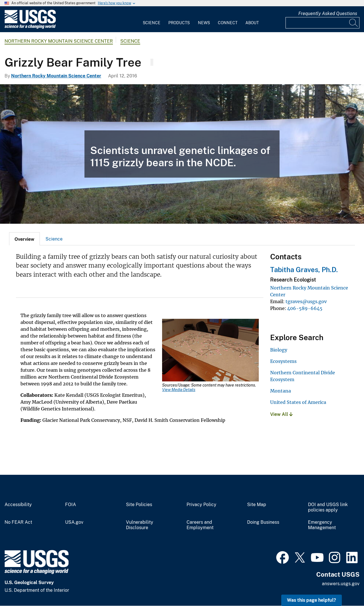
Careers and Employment (200, 525)
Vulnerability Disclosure (140, 525)
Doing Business (263, 522)
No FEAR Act (18, 522)
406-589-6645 (305, 308)
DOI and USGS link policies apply (328, 507)
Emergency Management (322, 525)
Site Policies (139, 505)
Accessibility (18, 505)
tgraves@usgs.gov (306, 301)
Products (179, 23)
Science (152, 23)
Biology (279, 350)
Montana (281, 391)
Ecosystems (283, 361)
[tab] (24, 239)
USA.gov (74, 522)
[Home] (30, 27)
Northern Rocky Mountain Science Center (59, 41)
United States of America (298, 402)
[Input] (322, 23)
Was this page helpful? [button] (312, 600)
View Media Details (179, 390)
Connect (228, 23)
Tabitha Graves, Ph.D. (304, 270)
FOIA (71, 505)
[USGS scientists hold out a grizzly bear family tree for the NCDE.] (182, 154)
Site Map (257, 505)
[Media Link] (210, 351)
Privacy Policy (201, 505)
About (252, 23)
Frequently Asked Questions (328, 14)
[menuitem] (152, 19)
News (204, 23)
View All (281, 414)
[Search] (354, 23)
